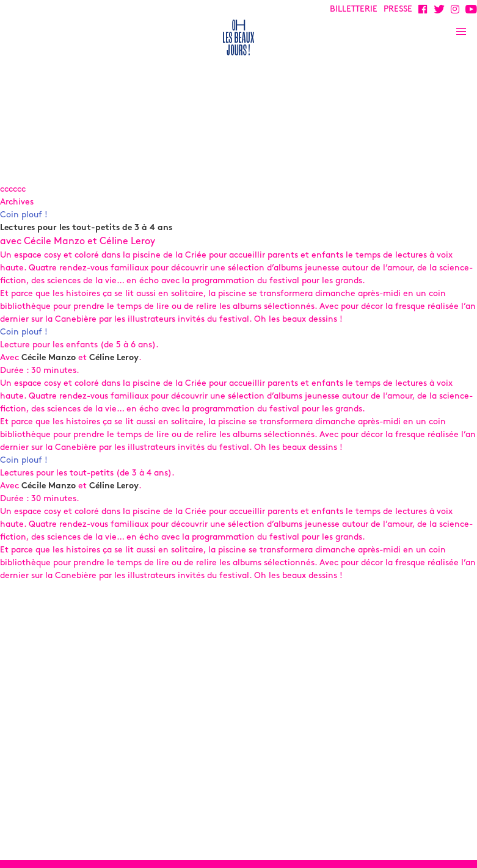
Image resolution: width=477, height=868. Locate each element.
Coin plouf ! (24, 215)
